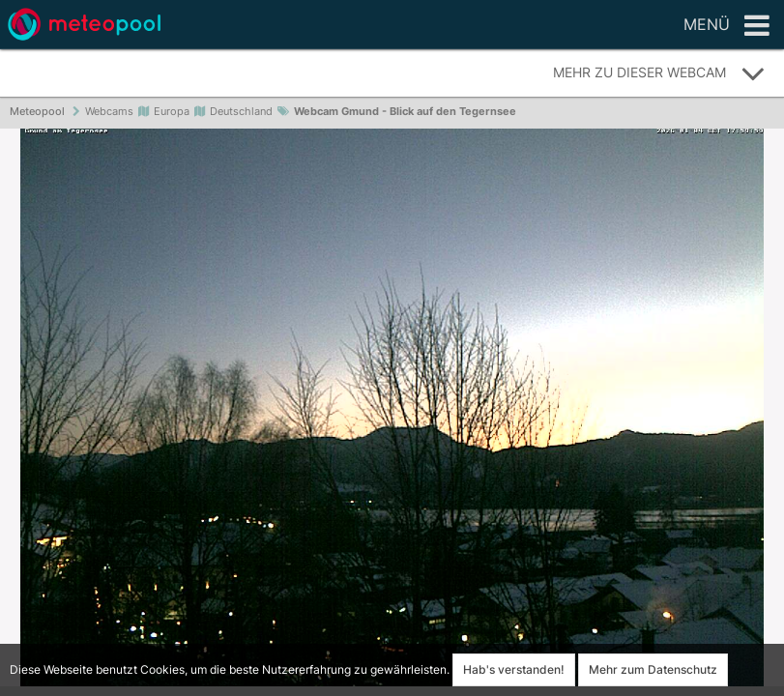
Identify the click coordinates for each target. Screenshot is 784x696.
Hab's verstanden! (514, 669)
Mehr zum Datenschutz (653, 669)
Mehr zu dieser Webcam (659, 73)
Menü (726, 26)
